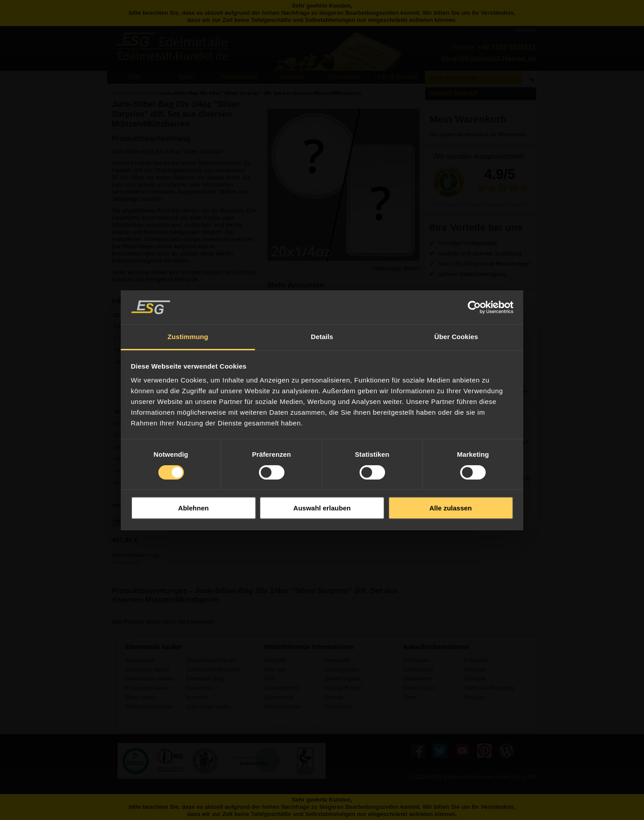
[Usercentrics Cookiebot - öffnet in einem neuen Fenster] (474, 307)
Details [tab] (322, 337)
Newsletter (337, 660)
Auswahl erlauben (322, 508)
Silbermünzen (419, 688)
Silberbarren (417, 679)
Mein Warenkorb (468, 119)
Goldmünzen (418, 670)
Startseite (275, 660)
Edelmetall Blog (205, 679)
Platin (409, 697)
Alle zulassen (451, 508)
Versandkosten (127, 563)
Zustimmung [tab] (188, 337)
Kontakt (334, 697)
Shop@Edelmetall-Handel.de (488, 59)
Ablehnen (193, 508)
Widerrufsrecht (282, 688)
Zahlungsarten (342, 670)
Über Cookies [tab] (456, 337)
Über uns (275, 670)
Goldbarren (416, 660)
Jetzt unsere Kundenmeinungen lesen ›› (481, 204)
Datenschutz (279, 697)
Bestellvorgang (343, 679)
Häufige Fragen (343, 688)
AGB (270, 679)
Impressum (338, 707)
